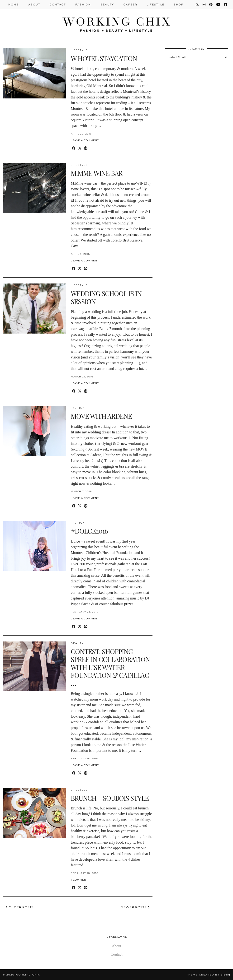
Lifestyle (156, 5)
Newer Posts (135, 907)
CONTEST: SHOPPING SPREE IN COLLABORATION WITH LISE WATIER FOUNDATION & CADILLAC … (110, 667)
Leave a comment (85, 140)
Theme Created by (208, 975)
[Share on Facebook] (74, 148)
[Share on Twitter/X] (80, 148)
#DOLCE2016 (89, 531)
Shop (179, 5)
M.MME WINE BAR (97, 173)
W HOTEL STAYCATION (104, 58)
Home (14, 5)
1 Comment (79, 880)
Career (130, 5)
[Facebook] (226, 5)
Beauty (107, 5)
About (34, 5)
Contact (58, 5)
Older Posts (20, 907)
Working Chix (28, 975)
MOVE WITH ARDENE (101, 416)
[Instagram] (204, 5)
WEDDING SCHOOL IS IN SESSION (106, 297)
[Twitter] (197, 5)
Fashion (83, 5)
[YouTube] (219, 5)
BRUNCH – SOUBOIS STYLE (110, 798)
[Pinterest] (211, 5)
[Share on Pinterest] (86, 148)
